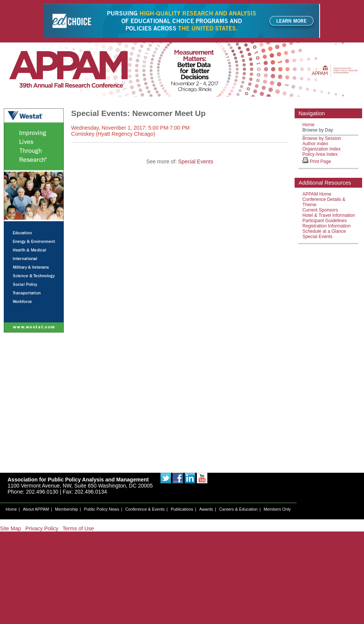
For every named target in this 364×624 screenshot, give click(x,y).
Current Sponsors (320, 210)
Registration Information (326, 226)
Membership (67, 509)
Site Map (10, 528)
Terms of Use (78, 528)
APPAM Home (317, 194)
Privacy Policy (42, 528)
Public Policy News (102, 509)
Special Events (196, 161)
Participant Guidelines (324, 221)
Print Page (320, 161)
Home (308, 125)
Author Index (315, 144)
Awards (206, 509)
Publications (182, 509)
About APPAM (36, 509)
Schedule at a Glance (324, 231)
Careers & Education (238, 509)
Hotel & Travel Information (329, 215)
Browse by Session (322, 138)
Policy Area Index (320, 154)
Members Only (277, 509)
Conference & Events (145, 509)
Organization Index (321, 149)
